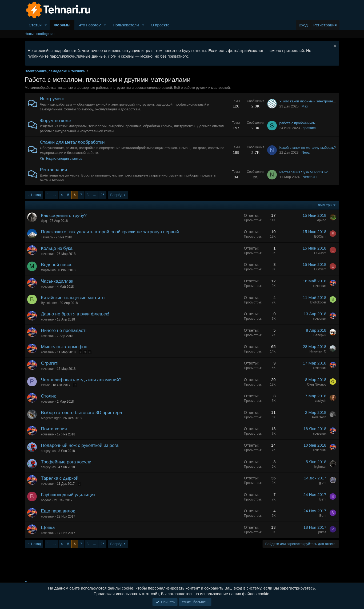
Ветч (323, 499)
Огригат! (50, 363)
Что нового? (90, 25)
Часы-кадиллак (57, 281)
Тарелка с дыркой (60, 478)
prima (322, 532)
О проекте (160, 25)
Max (305, 106)
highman (320, 467)
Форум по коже (56, 121)
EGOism (320, 237)
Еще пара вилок (58, 511)
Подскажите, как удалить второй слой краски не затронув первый (110, 232)
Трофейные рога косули (66, 462)
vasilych (321, 401)
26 (102, 195)
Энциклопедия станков (61, 159)
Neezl (306, 152)
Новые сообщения (40, 34)
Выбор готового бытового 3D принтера (82, 413)
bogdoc (46, 500)
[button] (46, 25)
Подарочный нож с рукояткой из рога (80, 445)
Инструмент (53, 99)
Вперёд (116, 195)
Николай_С (318, 351)
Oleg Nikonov (317, 384)
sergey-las (48, 451)
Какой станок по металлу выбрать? (308, 148)
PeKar (45, 385)
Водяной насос (57, 265)
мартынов (48, 270)
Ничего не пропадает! (64, 330)
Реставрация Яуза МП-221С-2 (304, 172)
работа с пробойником (298, 123)
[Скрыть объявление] (334, 47)
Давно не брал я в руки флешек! (75, 314)
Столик (49, 396)
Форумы (62, 25)
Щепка (48, 528)
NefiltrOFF (310, 177)
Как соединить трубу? (64, 216)
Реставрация (54, 170)
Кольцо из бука (57, 248)
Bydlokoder (49, 303)
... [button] (55, 195)
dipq (44, 221)
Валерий (320, 335)
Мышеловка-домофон (64, 347)
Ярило (322, 220)
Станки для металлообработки (72, 142)
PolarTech (319, 417)
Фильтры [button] (325, 205)
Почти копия (54, 429)
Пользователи (126, 25)
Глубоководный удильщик (68, 495)
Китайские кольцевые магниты (73, 298)
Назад (36, 195)
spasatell (309, 128)
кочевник (48, 254)
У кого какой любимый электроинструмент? (315, 101)
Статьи (35, 25)
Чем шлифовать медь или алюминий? (81, 380)
